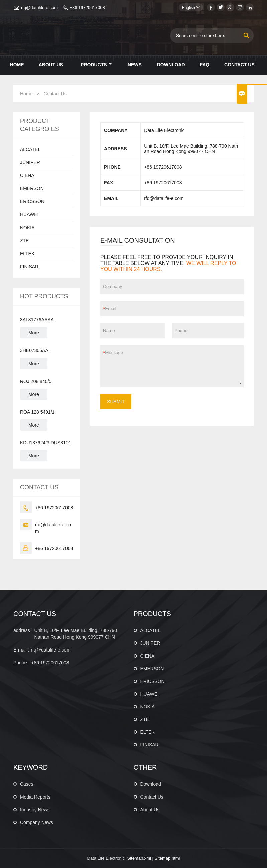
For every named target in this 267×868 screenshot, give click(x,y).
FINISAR (29, 267)
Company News (37, 822)
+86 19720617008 (87, 8)
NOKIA (27, 228)
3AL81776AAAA (37, 320)
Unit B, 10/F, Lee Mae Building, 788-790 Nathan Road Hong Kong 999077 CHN (76, 634)
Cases (27, 784)
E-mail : (21, 650)
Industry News (35, 810)
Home (17, 65)
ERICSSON (32, 201)
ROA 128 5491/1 (37, 412)
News (135, 65)
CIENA (27, 175)
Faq (204, 65)
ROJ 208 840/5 (36, 381)
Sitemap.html (167, 858)
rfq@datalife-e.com (39, 8)
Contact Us (239, 65)
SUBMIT (116, 402)
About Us (51, 65)
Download (171, 65)
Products (96, 65)
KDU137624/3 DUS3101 (46, 443)
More (34, 333)
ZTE (24, 241)
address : (23, 630)
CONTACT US (35, 614)
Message (173, 366)
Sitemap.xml (139, 858)
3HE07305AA (34, 350)
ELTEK (27, 254)
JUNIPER (30, 162)
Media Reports (35, 797)
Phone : (21, 663)
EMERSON (32, 188)
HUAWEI (29, 214)
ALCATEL (30, 149)
